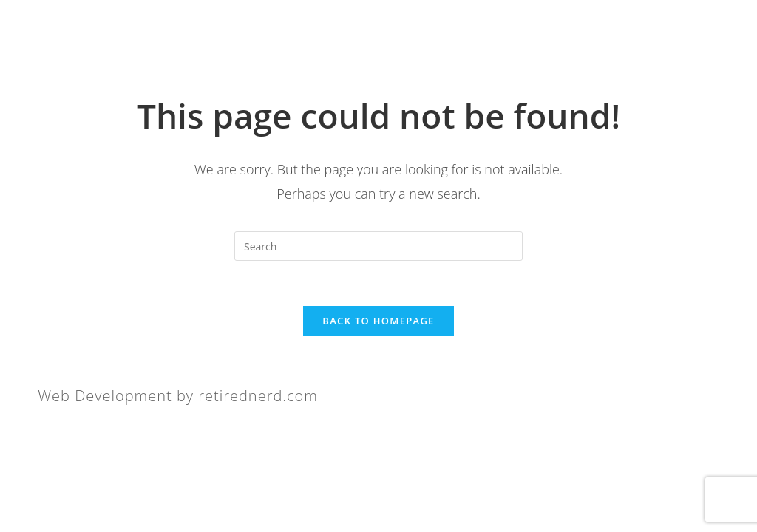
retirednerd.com (258, 396)
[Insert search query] (378, 246)
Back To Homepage (378, 321)
